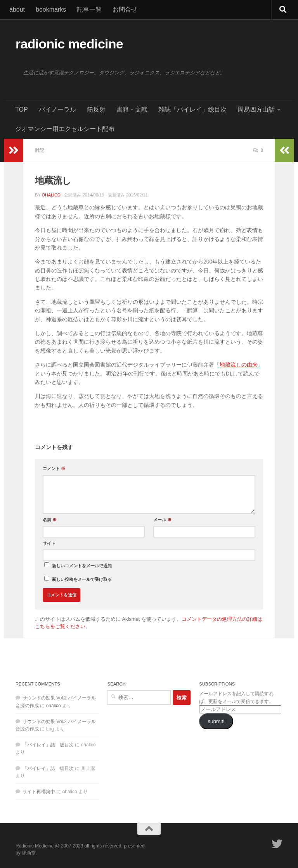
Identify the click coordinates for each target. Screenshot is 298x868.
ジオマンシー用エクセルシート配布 (65, 129)
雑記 (40, 150)
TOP (22, 109)
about (17, 9)
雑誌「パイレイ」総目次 (192, 109)
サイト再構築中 (39, 792)
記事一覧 (89, 9)
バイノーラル (57, 109)
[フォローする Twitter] (277, 844)
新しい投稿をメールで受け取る (82, 579)
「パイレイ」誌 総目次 (48, 745)
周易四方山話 (256, 109)
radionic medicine (69, 44)
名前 (50, 520)
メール (162, 520)
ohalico (52, 195)
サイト (49, 543)
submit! (216, 721)
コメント (54, 468)
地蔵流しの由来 (239, 365)
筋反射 (96, 109)
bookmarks (51, 9)
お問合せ (125, 9)
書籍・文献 (132, 109)
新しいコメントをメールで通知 (82, 566)
